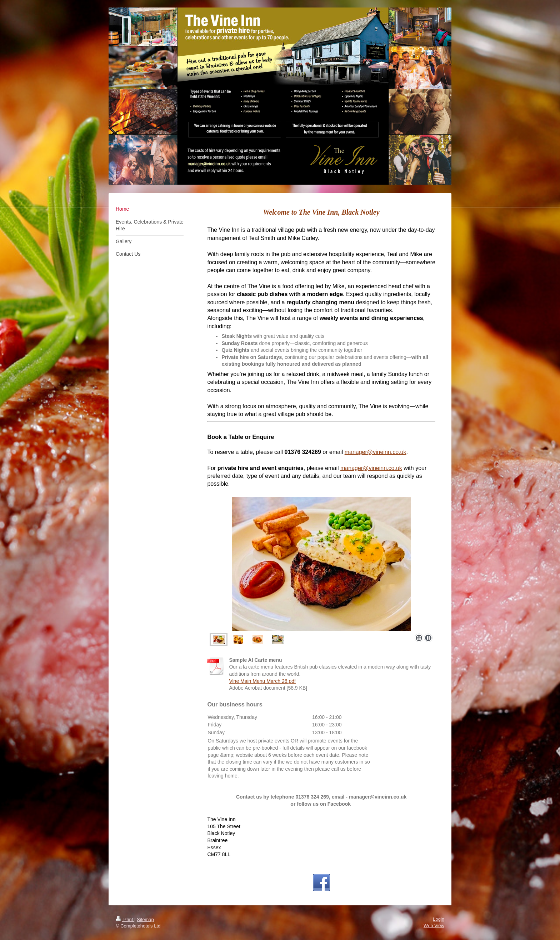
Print (125, 919)
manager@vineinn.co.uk (376, 452)
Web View (434, 926)
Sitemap (145, 919)
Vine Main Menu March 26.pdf (262, 681)
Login (439, 919)
